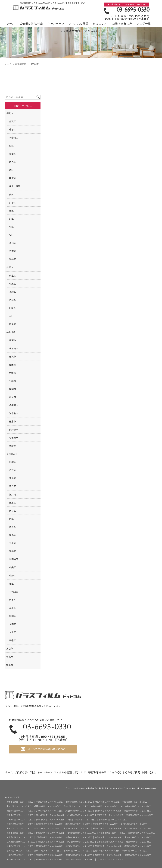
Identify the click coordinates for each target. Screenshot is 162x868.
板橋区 (12, 462)
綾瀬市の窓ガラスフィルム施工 (138, 846)
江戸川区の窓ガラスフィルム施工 (21, 842)
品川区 (12, 608)
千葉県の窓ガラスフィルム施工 (49, 837)
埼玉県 (10, 665)
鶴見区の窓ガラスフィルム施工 (47, 806)
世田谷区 (14, 559)
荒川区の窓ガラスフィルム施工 (81, 842)
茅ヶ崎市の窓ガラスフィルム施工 (50, 815)
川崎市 (10, 267)
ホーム (11, 23)
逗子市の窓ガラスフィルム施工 (20, 815)
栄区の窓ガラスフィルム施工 (19, 828)
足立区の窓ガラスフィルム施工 (138, 837)
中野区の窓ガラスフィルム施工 (79, 846)
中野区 (12, 575)
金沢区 (12, 121)
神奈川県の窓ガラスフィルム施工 (50, 820)
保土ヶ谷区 (15, 186)
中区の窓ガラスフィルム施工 (135, 802)
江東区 (12, 503)
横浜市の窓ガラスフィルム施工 (20, 802)
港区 (11, 519)
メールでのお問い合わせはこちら (47, 749)
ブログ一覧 (144, 23)
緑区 (11, 146)
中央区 (12, 567)
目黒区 (12, 527)
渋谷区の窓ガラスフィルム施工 (140, 815)
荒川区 (12, 543)
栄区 (11, 219)
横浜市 (10, 113)
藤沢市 (12, 356)
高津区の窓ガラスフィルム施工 (49, 855)
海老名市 (14, 413)
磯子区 (12, 129)
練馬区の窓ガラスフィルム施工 (51, 842)
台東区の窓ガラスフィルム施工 (20, 846)
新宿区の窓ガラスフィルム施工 (49, 824)
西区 (11, 170)
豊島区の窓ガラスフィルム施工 (108, 837)
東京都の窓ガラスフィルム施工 (49, 859)
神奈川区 (14, 138)
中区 (11, 227)
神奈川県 (11, 332)
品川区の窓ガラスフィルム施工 (110, 859)
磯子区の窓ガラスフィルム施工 (20, 811)
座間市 (12, 389)
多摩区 (12, 292)
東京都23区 (12, 454)
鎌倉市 (12, 421)
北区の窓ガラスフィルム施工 (139, 842)
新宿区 (12, 640)
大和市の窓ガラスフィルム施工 (77, 828)
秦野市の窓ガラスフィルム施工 (141, 833)
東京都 (10, 648)
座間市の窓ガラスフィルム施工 (112, 833)
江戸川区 (14, 494)
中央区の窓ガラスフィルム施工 (77, 851)
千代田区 (14, 592)
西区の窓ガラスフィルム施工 (76, 806)
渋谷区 (12, 511)
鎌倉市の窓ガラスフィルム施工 (138, 811)
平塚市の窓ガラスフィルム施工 (108, 846)
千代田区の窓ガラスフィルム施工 (113, 820)
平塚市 (12, 381)
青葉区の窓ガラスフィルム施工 (138, 855)
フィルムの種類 (79, 23)
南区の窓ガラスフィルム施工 (19, 806)
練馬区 (12, 535)
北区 (11, 584)
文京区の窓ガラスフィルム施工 (47, 851)
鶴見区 (12, 162)
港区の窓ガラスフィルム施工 (107, 802)
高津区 (12, 324)
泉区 (11, 235)
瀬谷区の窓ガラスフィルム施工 (134, 824)
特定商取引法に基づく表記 (97, 788)
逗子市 (12, 397)
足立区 (12, 486)
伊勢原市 (14, 429)
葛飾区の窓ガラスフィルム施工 (110, 842)
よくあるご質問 (70, 31)
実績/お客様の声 (122, 23)
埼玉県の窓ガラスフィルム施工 (20, 837)
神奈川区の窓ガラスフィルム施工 (80, 859)
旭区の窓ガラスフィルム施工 (105, 824)
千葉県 (10, 657)
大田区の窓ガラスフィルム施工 (20, 824)
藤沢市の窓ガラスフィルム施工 (108, 811)
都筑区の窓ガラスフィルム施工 (108, 855)
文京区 (12, 632)
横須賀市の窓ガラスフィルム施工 (107, 828)
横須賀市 (14, 405)
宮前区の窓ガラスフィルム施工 (106, 851)
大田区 (12, 624)
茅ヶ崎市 (14, 348)
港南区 (12, 251)
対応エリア (100, 23)
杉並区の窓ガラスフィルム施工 (81, 815)
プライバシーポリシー (74, 788)
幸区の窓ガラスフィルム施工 (135, 851)
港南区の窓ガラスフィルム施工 (79, 855)
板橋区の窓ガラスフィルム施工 (79, 837)
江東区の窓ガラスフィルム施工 (110, 815)
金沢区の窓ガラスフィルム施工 (47, 828)
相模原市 (14, 438)
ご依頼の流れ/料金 (31, 23)
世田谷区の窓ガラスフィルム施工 (82, 820)
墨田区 (12, 616)
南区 (11, 194)
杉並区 (12, 470)
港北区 (12, 243)
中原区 (12, 284)
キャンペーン (56, 23)
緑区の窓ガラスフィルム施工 (78, 824)
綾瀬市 (12, 340)
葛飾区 (12, 551)
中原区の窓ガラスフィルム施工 (49, 802)
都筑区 (12, 178)
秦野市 (12, 446)
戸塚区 (12, 202)
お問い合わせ (93, 31)
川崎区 (12, 308)
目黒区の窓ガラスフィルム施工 (20, 820)
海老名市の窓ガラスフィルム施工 (139, 828)
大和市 (12, 373)
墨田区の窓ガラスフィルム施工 (49, 846)
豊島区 (12, 478)
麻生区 (12, 275)
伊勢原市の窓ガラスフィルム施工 (50, 833)
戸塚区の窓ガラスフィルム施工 (104, 806)
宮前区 (12, 300)
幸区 (11, 316)
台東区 (12, 600)
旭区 (11, 211)
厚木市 (12, 365)
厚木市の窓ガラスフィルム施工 (20, 833)
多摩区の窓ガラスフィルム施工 (49, 811)
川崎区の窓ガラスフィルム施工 (20, 855)
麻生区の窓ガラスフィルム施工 (79, 811)
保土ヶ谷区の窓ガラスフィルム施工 (136, 806)
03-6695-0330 (133, 10)
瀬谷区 (12, 259)
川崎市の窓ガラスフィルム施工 (79, 802)
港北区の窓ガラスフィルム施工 (20, 859)
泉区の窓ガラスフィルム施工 (19, 851)
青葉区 (12, 154)
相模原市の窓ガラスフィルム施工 (82, 833)
